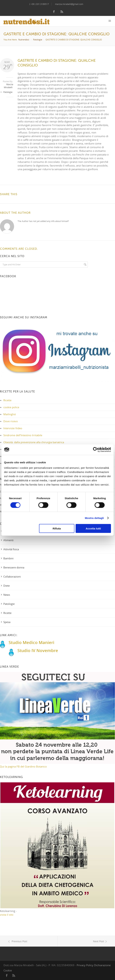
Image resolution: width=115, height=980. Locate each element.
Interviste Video (13, 428)
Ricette (7, 400)
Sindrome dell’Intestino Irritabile (23, 435)
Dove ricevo (11, 421)
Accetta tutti (93, 528)
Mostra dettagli (94, 518)
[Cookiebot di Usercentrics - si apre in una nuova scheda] (96, 450)
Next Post (100, 941)
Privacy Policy (85, 965)
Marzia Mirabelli (9, 86)
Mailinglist (10, 414)
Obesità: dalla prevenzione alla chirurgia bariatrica (34, 442)
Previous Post (17, 941)
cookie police (11, 407)
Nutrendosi (24, 40)
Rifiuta (57, 528)
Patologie (38, 40)
